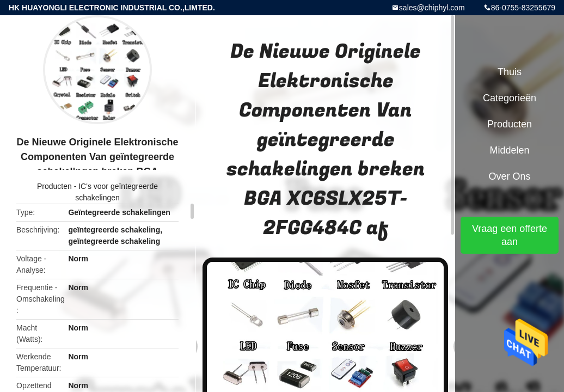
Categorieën (510, 98)
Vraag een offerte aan (510, 235)
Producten (54, 186)
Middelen (509, 150)
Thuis (510, 72)
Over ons (509, 176)
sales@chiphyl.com (432, 8)
